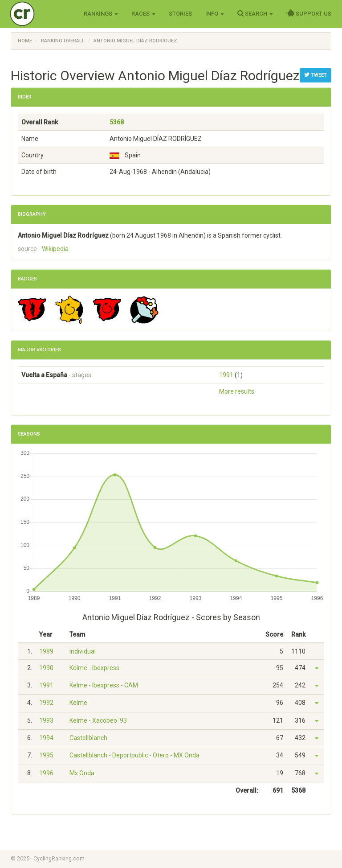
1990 (46, 668)
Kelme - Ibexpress (94, 668)
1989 (46, 651)
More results (237, 391)
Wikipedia (55, 249)
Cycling (41, 13)
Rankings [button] (101, 14)
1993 (46, 720)
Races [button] (143, 14)
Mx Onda (82, 773)
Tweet (316, 75)
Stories (180, 14)
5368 (117, 122)
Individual (83, 651)
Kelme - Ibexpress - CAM (104, 685)
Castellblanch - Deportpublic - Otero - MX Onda (134, 755)
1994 (46, 738)
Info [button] (215, 14)
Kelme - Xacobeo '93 (98, 720)
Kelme (78, 703)
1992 (46, 703)
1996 (46, 773)
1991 (226, 375)
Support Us (309, 13)
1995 (46, 755)
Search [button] (255, 13)
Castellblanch (88, 738)
